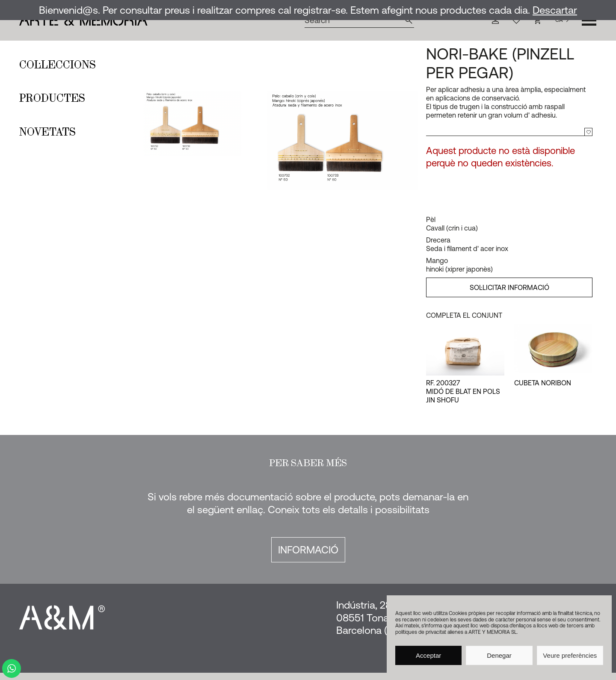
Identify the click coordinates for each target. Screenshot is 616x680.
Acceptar (428, 655)
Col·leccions (58, 65)
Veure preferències (570, 655)
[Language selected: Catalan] (562, 20)
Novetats (47, 132)
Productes (52, 98)
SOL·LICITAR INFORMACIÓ (509, 287)
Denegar (499, 655)
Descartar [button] (555, 10)
